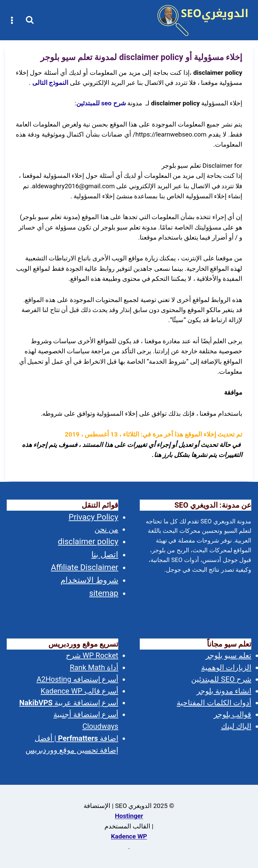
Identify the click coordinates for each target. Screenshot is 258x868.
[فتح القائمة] (12, 20)
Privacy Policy (93, 517)
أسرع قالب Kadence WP (79, 691)
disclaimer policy (88, 542)
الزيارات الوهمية (226, 668)
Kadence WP (129, 836)
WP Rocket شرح (92, 655)
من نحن (106, 529)
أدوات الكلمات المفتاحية (214, 703)
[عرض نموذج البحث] (30, 20)
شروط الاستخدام (89, 580)
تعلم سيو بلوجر (228, 655)
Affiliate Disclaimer (84, 567)
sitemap (104, 593)
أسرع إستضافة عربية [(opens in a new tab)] (69, 703)
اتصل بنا (105, 555)
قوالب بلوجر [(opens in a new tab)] (232, 714)
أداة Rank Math (94, 668)
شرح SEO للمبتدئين (221, 679)
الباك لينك (236, 726)
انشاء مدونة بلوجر (224, 691)
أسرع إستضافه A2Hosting (77, 679)
